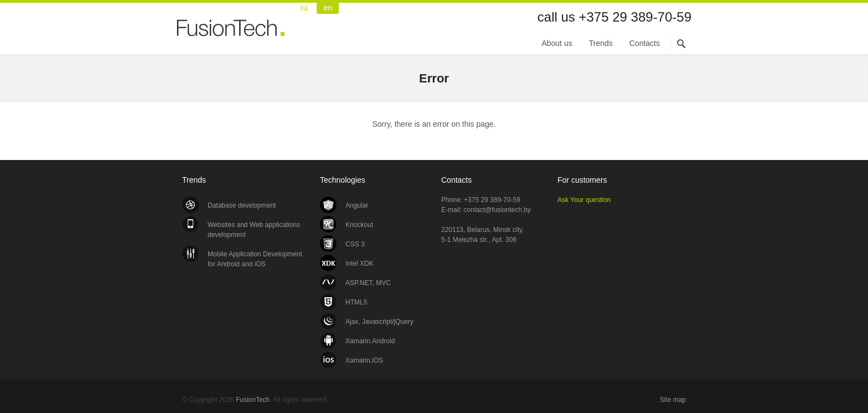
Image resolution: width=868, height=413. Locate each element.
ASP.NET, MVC (368, 283)
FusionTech (232, 35)
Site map (673, 400)
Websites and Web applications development (254, 230)
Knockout (359, 225)
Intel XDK (360, 264)
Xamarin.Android (370, 341)
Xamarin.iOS (364, 360)
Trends (601, 43)
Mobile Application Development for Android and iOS (255, 259)
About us (557, 43)
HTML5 (356, 302)
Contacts (645, 43)
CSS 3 (355, 244)
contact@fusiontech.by (497, 210)
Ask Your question (584, 200)
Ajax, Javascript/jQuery (379, 322)
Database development (242, 205)
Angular (357, 205)
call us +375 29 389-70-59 (614, 17)
